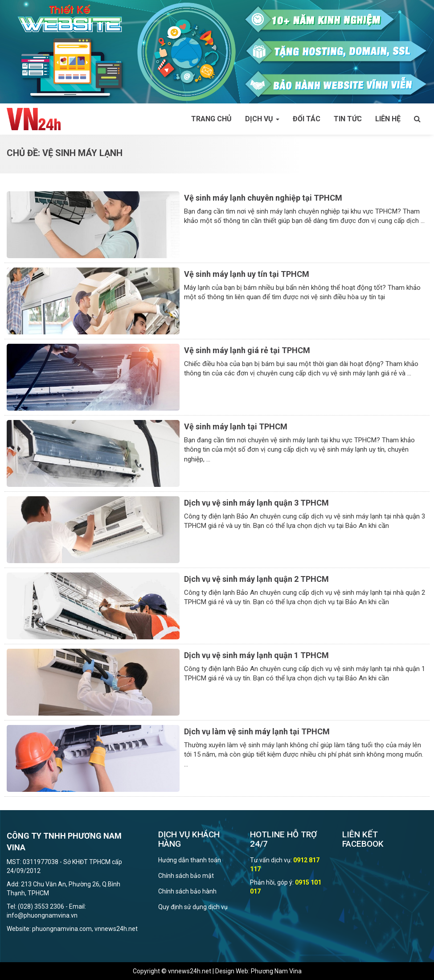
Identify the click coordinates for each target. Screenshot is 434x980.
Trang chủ (211, 119)
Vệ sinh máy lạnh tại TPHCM (236, 426)
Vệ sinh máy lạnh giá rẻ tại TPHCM (247, 350)
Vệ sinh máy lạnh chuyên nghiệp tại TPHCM (263, 198)
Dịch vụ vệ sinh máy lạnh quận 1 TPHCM (256, 655)
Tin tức (348, 119)
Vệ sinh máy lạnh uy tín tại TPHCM (247, 274)
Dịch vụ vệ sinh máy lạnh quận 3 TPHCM (256, 503)
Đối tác (307, 119)
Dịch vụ (262, 119)
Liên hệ (388, 119)
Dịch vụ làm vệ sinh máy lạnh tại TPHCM (257, 731)
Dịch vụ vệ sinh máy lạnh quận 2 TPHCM (256, 579)
